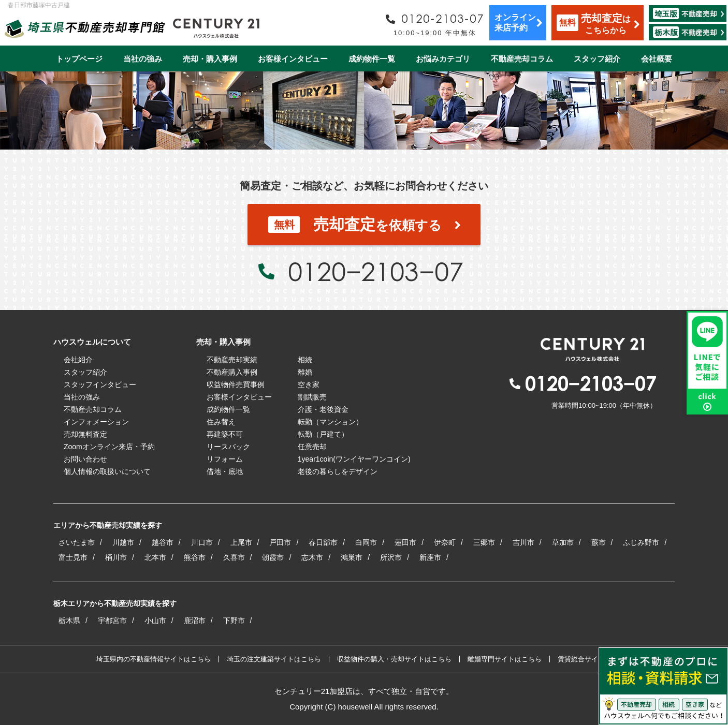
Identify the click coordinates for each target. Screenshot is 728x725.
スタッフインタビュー (100, 384)
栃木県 (69, 620)
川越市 (123, 542)
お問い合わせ (85, 459)
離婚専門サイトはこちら (505, 659)
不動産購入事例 (232, 372)
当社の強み (143, 59)
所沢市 (391, 557)
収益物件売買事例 (236, 384)
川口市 (202, 542)
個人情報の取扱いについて (107, 471)
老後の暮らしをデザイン (338, 471)
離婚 (305, 372)
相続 (305, 360)
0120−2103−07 (375, 271)
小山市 (155, 620)
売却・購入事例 (210, 59)
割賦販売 (312, 397)
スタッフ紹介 (597, 59)
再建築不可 (225, 434)
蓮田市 (405, 542)
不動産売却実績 (232, 360)
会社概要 (657, 59)
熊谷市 (195, 557)
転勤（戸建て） (323, 434)
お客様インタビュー (293, 59)
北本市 (155, 557)
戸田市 (280, 542)
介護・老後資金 (323, 409)
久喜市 (234, 557)
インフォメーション (96, 422)
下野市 (234, 620)
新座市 (430, 557)
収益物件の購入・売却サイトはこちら (394, 659)
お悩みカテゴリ (443, 59)
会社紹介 (78, 360)
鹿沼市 (195, 620)
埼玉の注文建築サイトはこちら (274, 659)
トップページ (79, 59)
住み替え (221, 422)
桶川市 (116, 557)
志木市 (312, 557)
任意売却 (312, 447)
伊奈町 (445, 542)
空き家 (309, 384)
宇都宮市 (112, 620)
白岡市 (366, 542)
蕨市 (599, 542)
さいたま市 (77, 542)
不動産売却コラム (522, 59)
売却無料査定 (85, 434)
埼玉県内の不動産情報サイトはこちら (154, 659)
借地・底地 (225, 471)
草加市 (563, 542)
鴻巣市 (352, 557)
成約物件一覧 (372, 59)
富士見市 (73, 557)
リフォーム (225, 459)
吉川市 (523, 542)
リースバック (228, 447)
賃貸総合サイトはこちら (595, 659)
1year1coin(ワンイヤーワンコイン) (354, 459)
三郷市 (484, 542)
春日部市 (323, 542)
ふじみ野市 (641, 542)
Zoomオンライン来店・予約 (109, 447)
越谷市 (163, 542)
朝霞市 (273, 557)
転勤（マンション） (330, 422)
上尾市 (241, 542)
